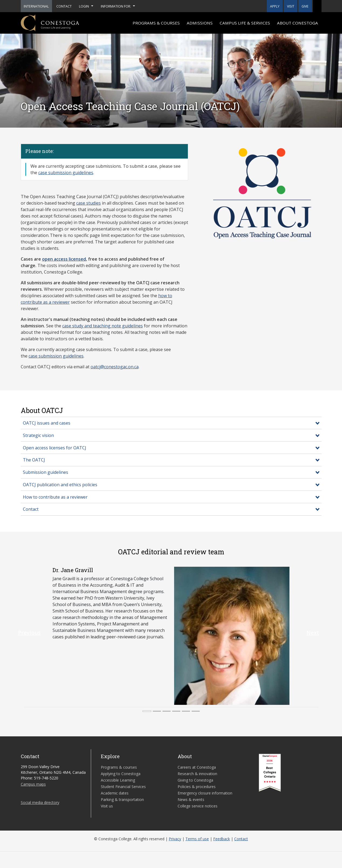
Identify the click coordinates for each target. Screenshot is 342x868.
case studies (89, 203)
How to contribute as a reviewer (55, 497)
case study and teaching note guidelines (103, 326)
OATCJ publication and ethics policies (60, 485)
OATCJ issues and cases (47, 423)
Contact (31, 509)
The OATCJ (34, 460)
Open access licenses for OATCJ (55, 448)
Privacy (175, 839)
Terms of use (197, 839)
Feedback (222, 839)
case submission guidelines (66, 173)
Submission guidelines (46, 472)
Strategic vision (38, 435)
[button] (317, 6)
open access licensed (64, 259)
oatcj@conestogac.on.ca (115, 367)
